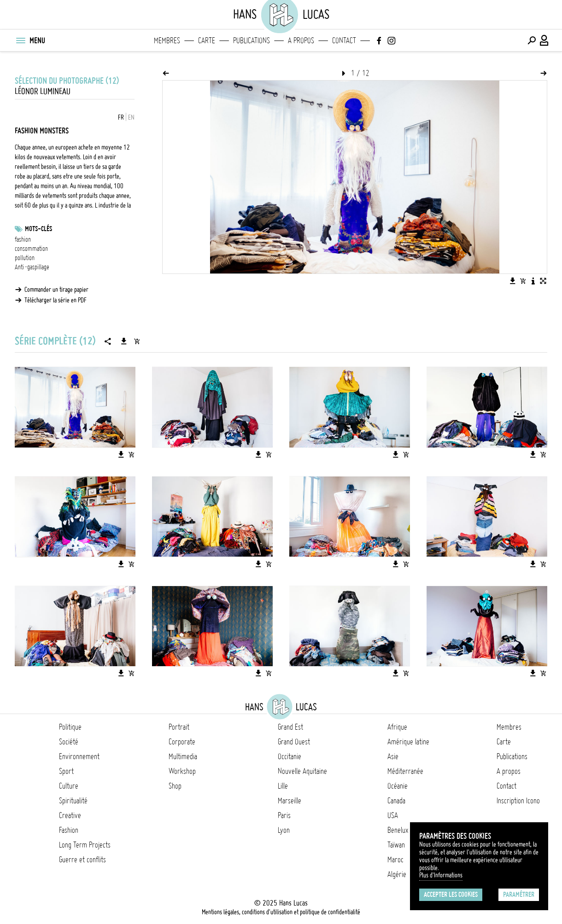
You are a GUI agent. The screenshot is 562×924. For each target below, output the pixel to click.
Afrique (397, 727)
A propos (301, 41)
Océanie (398, 786)
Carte (207, 41)
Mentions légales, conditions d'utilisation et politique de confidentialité (281, 912)
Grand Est (290, 727)
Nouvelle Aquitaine (302, 771)
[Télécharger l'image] (513, 281)
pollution (25, 258)
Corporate (182, 742)
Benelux (398, 830)
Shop (175, 786)
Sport (66, 771)
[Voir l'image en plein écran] (543, 281)
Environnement (79, 756)
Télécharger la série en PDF (56, 300)
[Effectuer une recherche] (532, 41)
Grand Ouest (294, 742)
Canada (396, 801)
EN (131, 117)
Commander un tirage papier (56, 290)
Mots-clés (38, 229)
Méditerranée (405, 771)
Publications (252, 41)
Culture (69, 786)
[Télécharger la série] (124, 341)
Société (69, 742)
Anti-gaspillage (32, 267)
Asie (393, 756)
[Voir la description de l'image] (533, 281)
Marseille (290, 801)
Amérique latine (408, 742)
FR (121, 117)
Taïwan (396, 845)
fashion (23, 239)
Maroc (395, 860)
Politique (70, 727)
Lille (283, 786)
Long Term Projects (85, 845)
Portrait (179, 727)
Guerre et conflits (82, 860)
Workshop (182, 771)
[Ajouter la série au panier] (137, 341)
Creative (70, 815)
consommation (31, 249)
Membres (167, 41)
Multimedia (183, 756)
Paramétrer (519, 895)
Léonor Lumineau (43, 91)
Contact (344, 41)
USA (393, 815)
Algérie (397, 874)
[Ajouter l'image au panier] (523, 281)
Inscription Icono (518, 801)
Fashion (69, 830)
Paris (284, 815)
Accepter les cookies (451, 895)
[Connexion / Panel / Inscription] (544, 41)
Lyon (284, 830)
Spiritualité (73, 801)
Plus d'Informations (441, 875)
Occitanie (290, 756)
